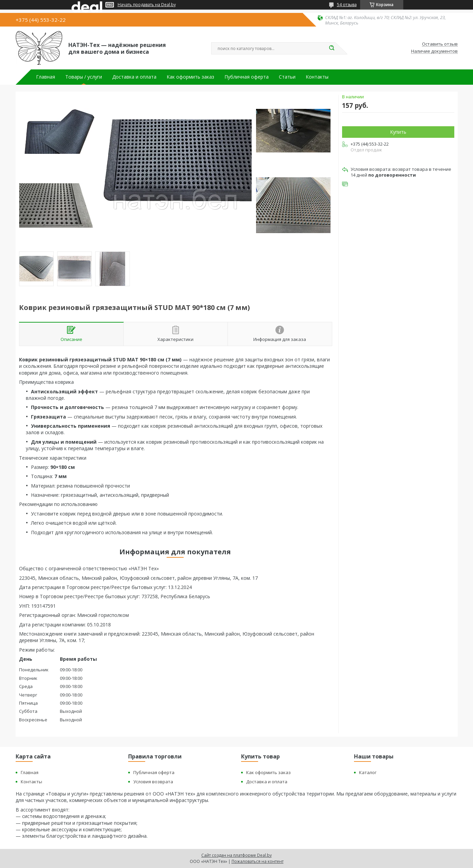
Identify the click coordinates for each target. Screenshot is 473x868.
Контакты (317, 77)
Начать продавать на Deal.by (147, 5)
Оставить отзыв (440, 44)
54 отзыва (347, 5)
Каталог (368, 772)
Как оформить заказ (190, 77)
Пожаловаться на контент (258, 861)
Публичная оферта (247, 77)
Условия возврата (153, 782)
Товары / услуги (84, 77)
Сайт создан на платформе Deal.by (236, 855)
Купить (398, 132)
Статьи (287, 77)
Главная (46, 77)
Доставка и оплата (134, 77)
